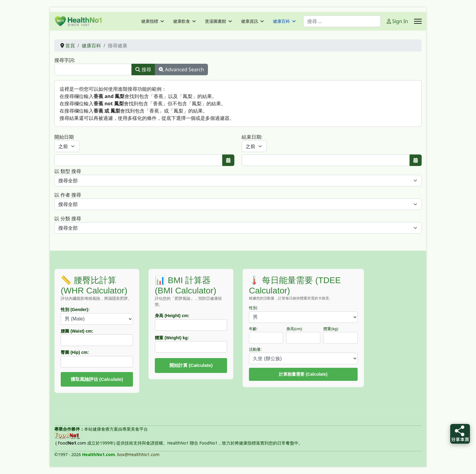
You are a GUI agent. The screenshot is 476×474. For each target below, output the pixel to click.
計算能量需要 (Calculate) (303, 374)
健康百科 (281, 21)
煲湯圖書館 (216, 21)
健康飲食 (182, 21)
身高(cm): (295, 329)
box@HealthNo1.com (138, 454)
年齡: (253, 329)
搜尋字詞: (65, 60)
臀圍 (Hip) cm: (75, 352)
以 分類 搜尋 (68, 218)
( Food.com (71, 443)
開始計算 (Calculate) (191, 365)
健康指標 (150, 21)
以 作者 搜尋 (68, 195)
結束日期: (252, 137)
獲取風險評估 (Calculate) (97, 379)
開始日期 (64, 137)
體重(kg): (331, 329)
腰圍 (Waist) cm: (77, 331)
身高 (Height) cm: (172, 316)
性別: (253, 308)
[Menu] (418, 21)
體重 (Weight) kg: (172, 338)
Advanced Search (181, 69)
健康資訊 (250, 21)
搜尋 (143, 69)
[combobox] (342, 21)
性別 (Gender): (75, 310)
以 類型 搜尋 (68, 171)
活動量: (255, 350)
